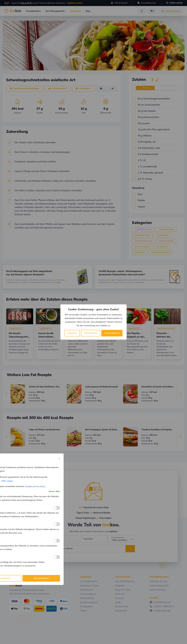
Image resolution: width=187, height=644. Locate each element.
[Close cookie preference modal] (59, 459)
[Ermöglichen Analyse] (57, 524)
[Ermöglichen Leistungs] (57, 541)
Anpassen (72, 333)
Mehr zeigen (7, 481)
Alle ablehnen (91, 333)
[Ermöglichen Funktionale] (57, 508)
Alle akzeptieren (112, 333)
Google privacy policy (35, 486)
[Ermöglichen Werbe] (57, 557)
